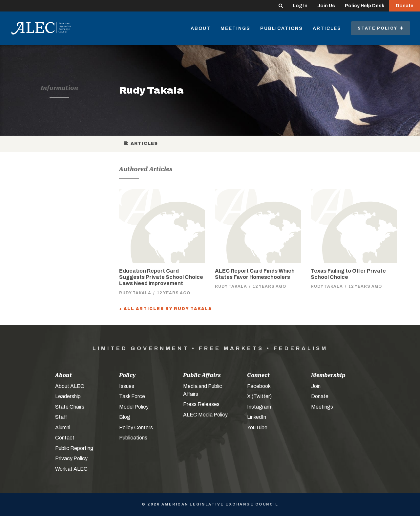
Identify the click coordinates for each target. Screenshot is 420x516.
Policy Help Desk (365, 6)
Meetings (235, 28)
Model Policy (134, 407)
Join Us (326, 6)
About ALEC (70, 386)
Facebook (259, 386)
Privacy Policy (71, 458)
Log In (300, 6)
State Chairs (70, 407)
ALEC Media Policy (205, 415)
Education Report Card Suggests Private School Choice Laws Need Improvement (161, 277)
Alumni (63, 427)
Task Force (132, 396)
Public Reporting (74, 448)
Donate (405, 6)
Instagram (259, 407)
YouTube (257, 427)
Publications (282, 28)
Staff (61, 417)
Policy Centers (136, 427)
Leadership (68, 396)
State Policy (381, 28)
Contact (65, 438)
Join (316, 386)
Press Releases (201, 404)
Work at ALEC (71, 469)
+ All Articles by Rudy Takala (166, 309)
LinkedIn (257, 417)
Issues (127, 386)
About (201, 28)
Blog (125, 417)
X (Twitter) (259, 396)
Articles (327, 28)
